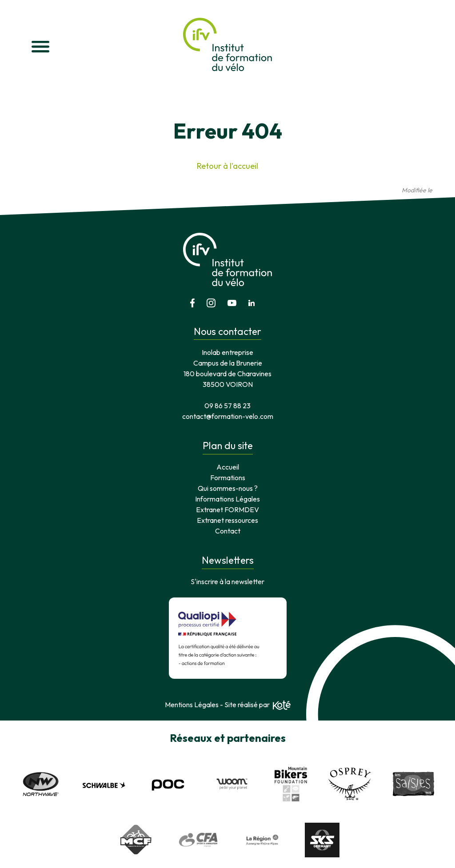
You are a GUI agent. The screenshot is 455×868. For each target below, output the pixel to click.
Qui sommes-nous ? (228, 488)
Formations (228, 478)
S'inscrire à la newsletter (227, 581)
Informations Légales (227, 499)
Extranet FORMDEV (227, 510)
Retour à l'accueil (227, 166)
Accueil (228, 467)
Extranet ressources (227, 520)
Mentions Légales (192, 705)
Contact (228, 531)
